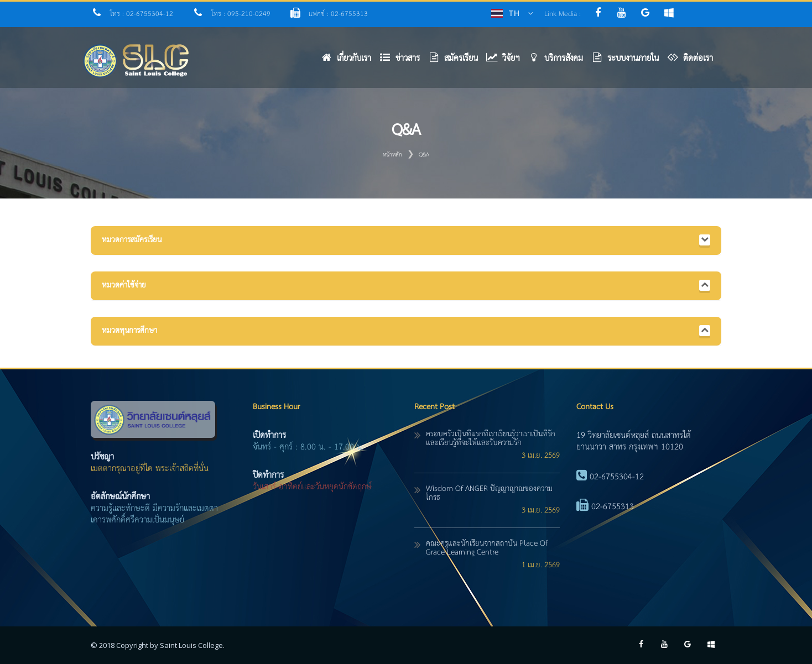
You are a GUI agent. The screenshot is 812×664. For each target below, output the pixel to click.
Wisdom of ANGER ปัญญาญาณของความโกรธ (489, 493)
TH (514, 13)
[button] (404, 61)
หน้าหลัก (392, 155)
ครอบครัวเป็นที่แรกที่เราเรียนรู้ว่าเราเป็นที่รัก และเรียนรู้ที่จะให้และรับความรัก (491, 438)
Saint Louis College (191, 645)
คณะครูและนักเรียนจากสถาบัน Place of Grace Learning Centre (487, 548)
